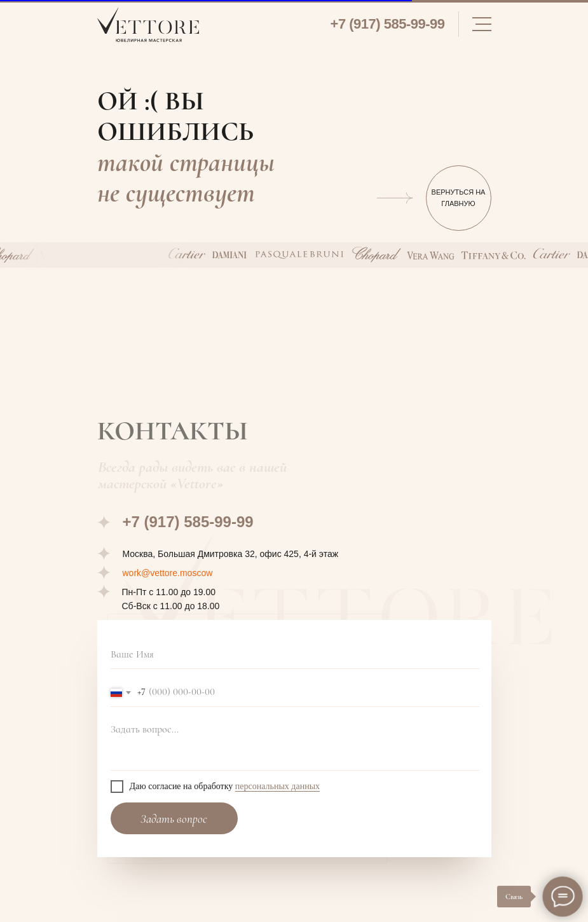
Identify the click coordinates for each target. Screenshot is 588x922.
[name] (295, 655)
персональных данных (277, 786)
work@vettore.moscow (168, 573)
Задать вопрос (174, 819)
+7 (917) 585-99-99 (388, 24)
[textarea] (295, 744)
